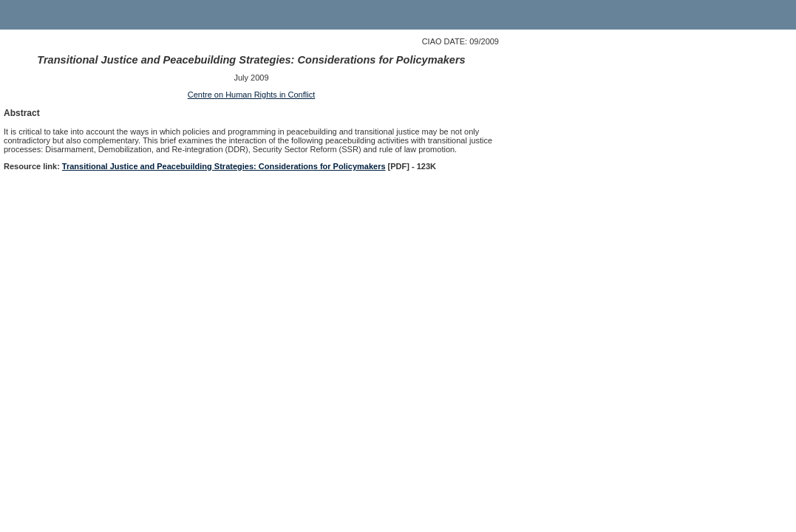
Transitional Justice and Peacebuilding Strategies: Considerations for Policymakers (224, 166)
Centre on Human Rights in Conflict (251, 95)
